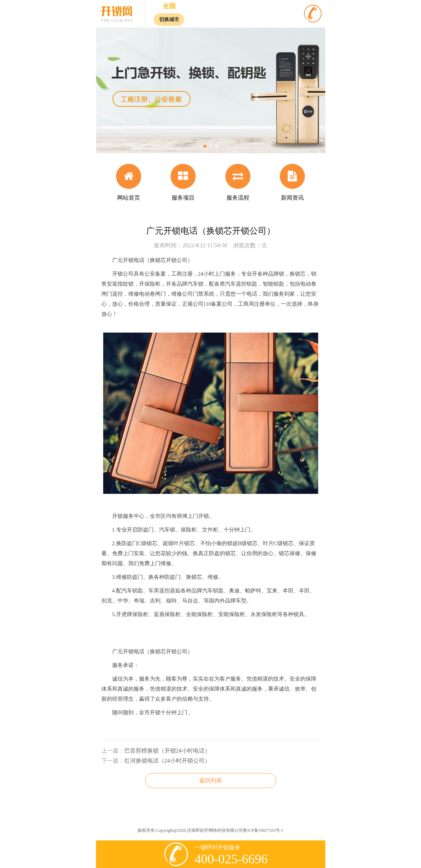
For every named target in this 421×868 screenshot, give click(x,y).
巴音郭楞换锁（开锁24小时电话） (167, 751)
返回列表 (211, 780)
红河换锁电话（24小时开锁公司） (167, 761)
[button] (205, 146)
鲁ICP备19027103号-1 (263, 830)
